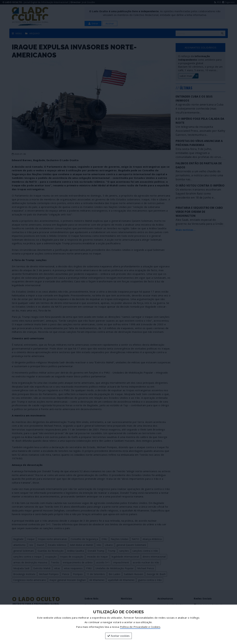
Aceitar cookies (118, 636)
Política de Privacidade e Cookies (140, 627)
